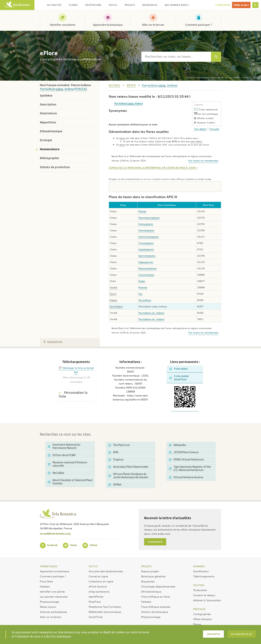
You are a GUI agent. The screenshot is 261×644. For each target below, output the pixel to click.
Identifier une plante (63, 25)
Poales (142, 281)
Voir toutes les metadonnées (203, 161)
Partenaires (200, 590)
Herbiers (45, 586)
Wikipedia (178, 445)
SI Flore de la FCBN (62, 455)
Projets (146, 566)
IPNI (113, 452)
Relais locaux (48, 607)
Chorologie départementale (158, 586)
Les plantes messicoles (54, 597)
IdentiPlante (96, 597)
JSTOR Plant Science (184, 452)
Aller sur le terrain (153, 25)
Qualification (201, 571)
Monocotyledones (148, 268)
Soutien (199, 585)
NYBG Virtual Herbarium (187, 460)
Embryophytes (146, 224)
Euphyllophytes (146, 249)
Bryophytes (148, 581)
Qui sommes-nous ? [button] (177, 5)
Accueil (114, 85)
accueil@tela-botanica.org (55, 534)
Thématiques (49, 566)
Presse (197, 624)
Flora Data (46, 581)
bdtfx (131, 85)
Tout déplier (200, 129)
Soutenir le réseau (204, 595)
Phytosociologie (49, 602)
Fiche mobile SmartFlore (179, 378)
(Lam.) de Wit (205, 77)
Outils (93, 566)
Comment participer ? (198, 25)
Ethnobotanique (51, 131)
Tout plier (214, 129)
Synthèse (46, 96)
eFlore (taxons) (98, 586)
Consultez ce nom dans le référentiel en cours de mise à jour (152, 168)
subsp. (60, 89)
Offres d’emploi (203, 619)
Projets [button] (130, 5)
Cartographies (202, 614)
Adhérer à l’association (207, 600)
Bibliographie (49, 158)
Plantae (142, 211)
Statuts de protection (55, 167)
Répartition (48, 122)
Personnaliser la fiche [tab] (73, 395)
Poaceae (81, 89)
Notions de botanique (155, 612)
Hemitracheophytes (149, 237)
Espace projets (150, 571)
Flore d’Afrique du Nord (156, 597)
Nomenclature (50, 149)
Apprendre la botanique (108, 25)
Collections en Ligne (101, 581)
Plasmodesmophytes (149, 218)
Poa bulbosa (145, 300)
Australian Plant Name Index (128, 467)
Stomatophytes (146, 230)
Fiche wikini (179, 369)
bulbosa (50, 89)
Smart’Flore (96, 617)
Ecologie (46, 140)
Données (199, 566)
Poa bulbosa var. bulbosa (151, 313)
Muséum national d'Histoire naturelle (68, 464)
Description (48, 104)
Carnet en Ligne (98, 576)
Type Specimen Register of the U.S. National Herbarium (190, 469)
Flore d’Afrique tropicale (156, 607)
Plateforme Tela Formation (105, 607)
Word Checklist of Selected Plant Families (70, 482)
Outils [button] (113, 5)
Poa (42, 89)
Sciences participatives (53, 612)
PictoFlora (95, 602)
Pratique (199, 609)
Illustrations (48, 113)
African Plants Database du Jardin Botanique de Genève (128, 476)
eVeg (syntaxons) (99, 591)
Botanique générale (153, 576)
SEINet (115, 485)
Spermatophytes (147, 256)
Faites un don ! (241, 5)
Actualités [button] (54, 5)
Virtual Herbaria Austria (186, 477)
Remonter (53, 342)
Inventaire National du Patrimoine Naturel (64, 446)
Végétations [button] (93, 5)
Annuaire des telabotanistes (106, 571)
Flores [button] (73, 5)
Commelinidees (146, 275)
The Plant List (119, 445)
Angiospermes (146, 262)
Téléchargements (204, 576)
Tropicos (116, 460)
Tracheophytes (146, 243)
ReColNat (56, 473)
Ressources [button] (150, 5)
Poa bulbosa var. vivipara (151, 319)
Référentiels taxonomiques (105, 612)
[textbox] (176, 57)
